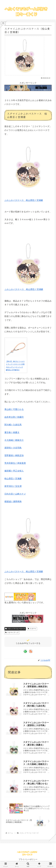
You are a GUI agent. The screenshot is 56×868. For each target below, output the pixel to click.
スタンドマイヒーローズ (15, 629)
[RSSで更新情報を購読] (31, 651)
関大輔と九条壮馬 (13, 425)
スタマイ (32, 629)
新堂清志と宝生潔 (13, 486)
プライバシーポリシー (28, 859)
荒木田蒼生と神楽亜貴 (15, 463)
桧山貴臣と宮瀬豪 (13, 479)
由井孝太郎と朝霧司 (14, 417)
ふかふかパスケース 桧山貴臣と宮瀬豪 (24, 200)
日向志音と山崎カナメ (15, 494)
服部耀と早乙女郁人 (14, 471)
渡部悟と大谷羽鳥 (13, 448)
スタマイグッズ (12, 632)
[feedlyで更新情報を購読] (25, 651)
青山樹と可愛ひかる (14, 409)
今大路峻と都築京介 (14, 440)
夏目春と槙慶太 (12, 432)
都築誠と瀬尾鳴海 (13, 501)
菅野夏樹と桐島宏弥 (14, 455)
